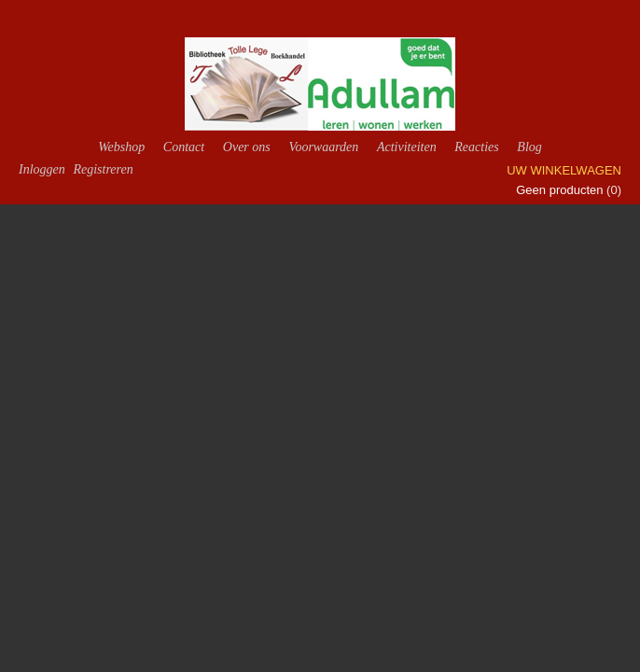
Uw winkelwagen (564, 170)
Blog (529, 147)
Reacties (476, 147)
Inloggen (42, 169)
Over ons (247, 147)
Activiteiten (407, 147)
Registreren (103, 169)
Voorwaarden (323, 147)
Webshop (121, 147)
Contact (184, 147)
